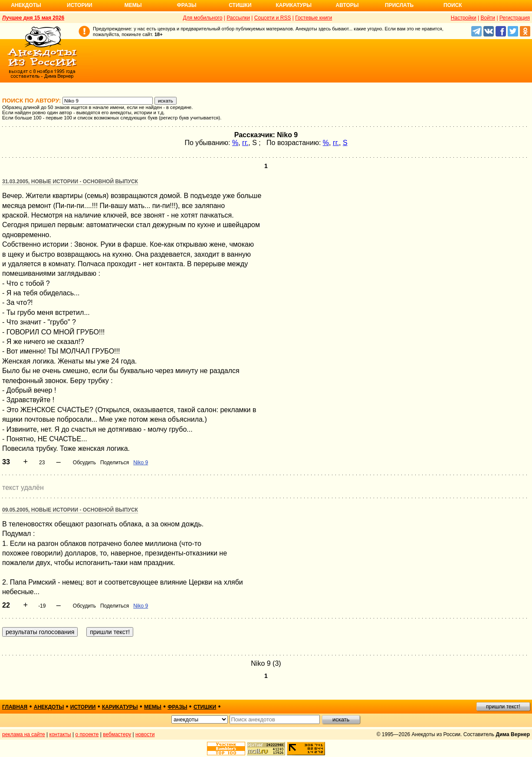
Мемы (133, 5)
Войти (488, 18)
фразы (177, 707)
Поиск (453, 5)
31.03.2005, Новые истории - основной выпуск (70, 182)
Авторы (347, 5)
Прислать (399, 5)
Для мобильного (203, 18)
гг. (245, 143)
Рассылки (238, 18)
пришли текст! (503, 707)
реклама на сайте (24, 734)
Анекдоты (26, 5)
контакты (60, 734)
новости (145, 734)
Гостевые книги (314, 18)
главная (15, 707)
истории (83, 707)
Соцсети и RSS (273, 18)
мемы (153, 707)
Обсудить (84, 463)
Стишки (240, 5)
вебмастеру (117, 734)
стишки (205, 707)
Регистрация (515, 18)
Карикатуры (294, 5)
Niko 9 (141, 463)
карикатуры (120, 707)
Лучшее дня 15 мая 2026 (33, 18)
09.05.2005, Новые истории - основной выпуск (70, 510)
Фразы (186, 5)
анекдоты (49, 707)
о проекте (87, 734)
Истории (80, 5)
